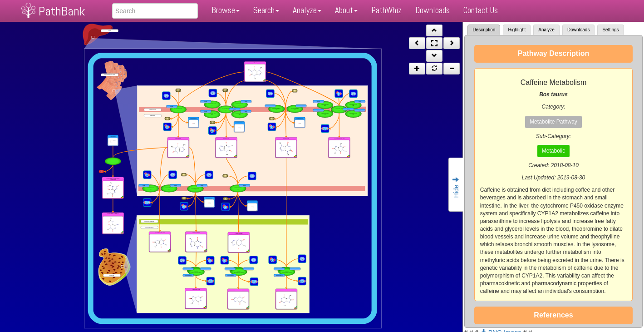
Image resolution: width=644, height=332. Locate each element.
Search (266, 10)
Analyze (307, 10)
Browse (226, 10)
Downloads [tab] (578, 30)
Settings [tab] (610, 30)
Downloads (433, 10)
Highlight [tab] (517, 30)
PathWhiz (386, 10)
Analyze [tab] (546, 30)
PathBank (62, 11)
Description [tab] (484, 30)
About (346, 10)
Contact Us (481, 10)
